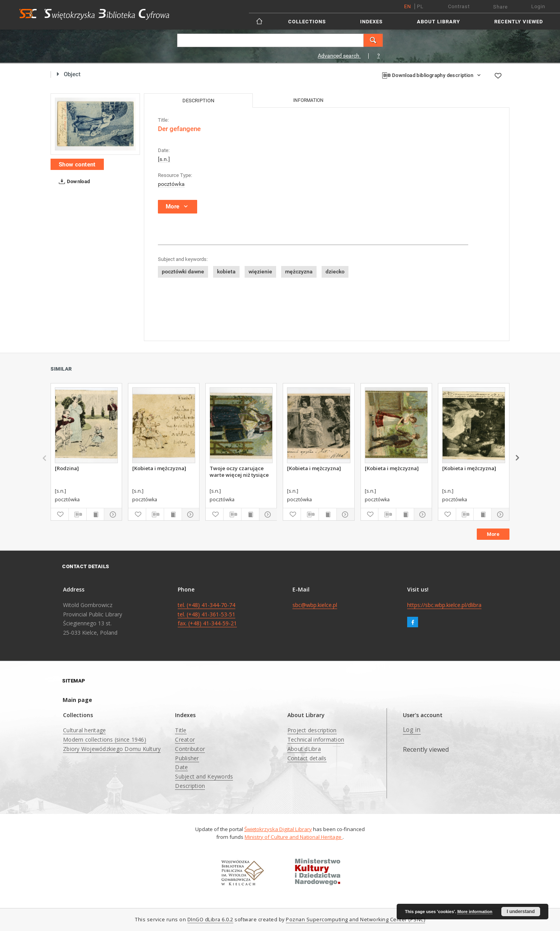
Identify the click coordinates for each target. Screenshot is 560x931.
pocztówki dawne (183, 271)
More (493, 534)
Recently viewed (519, 22)
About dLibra (304, 749)
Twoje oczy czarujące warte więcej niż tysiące (239, 471)
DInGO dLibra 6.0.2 (210, 920)
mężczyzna (299, 271)
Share (500, 7)
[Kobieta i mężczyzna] (159, 468)
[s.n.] (164, 159)
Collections (307, 22)
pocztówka (171, 184)
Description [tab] (198, 101)
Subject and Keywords (204, 776)
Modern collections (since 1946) (105, 739)
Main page (77, 700)
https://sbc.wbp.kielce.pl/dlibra (444, 605)
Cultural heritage (84, 730)
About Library (438, 22)
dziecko (335, 271)
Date (181, 767)
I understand (521, 912)
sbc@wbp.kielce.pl (315, 605)
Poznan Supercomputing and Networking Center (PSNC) (355, 920)
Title (181, 730)
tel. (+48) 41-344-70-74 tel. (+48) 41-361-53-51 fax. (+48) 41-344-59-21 (207, 614)
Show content (77, 164)
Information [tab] (308, 100)
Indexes (371, 22)
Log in (412, 730)
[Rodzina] (67, 468)
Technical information (316, 739)
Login (538, 6)
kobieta (226, 271)
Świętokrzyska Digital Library (278, 829)
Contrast (459, 6)
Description (190, 786)
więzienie (260, 271)
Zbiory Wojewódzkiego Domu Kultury (112, 749)
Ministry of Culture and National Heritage (294, 837)
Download (73, 182)
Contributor (190, 749)
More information (475, 912)
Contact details (307, 758)
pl (420, 6)
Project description (312, 730)
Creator (185, 739)
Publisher (187, 758)
